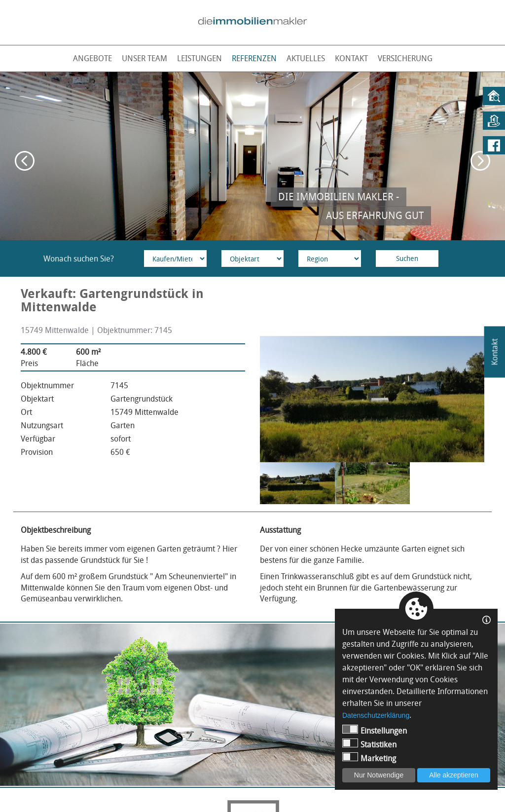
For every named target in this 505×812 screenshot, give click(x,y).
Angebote (92, 58)
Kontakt (351, 58)
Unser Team (144, 58)
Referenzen (254, 58)
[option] (252, 156)
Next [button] (480, 161)
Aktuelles (306, 58)
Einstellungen (375, 730)
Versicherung (405, 58)
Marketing (369, 758)
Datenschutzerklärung (376, 715)
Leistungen (199, 58)
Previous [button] (25, 161)
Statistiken (369, 744)
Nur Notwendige (379, 775)
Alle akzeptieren (454, 775)
